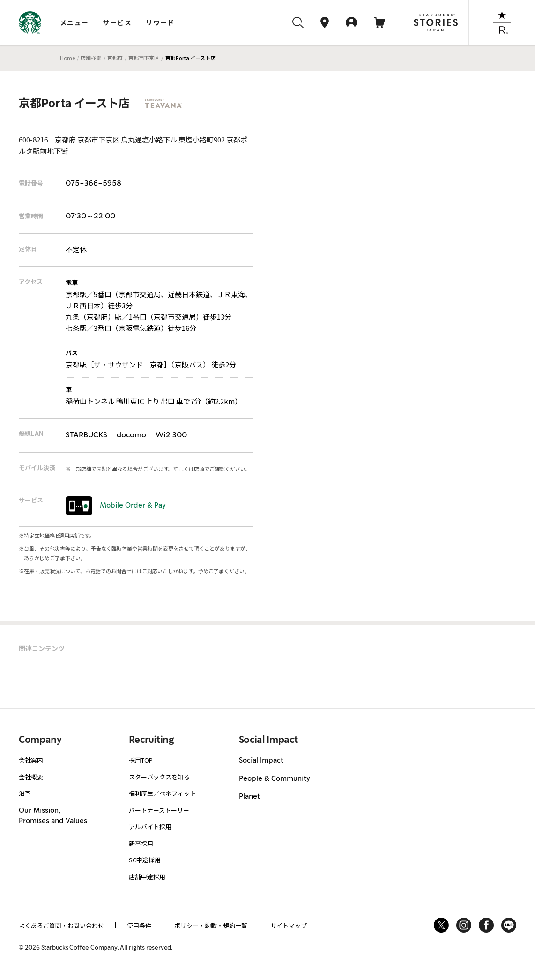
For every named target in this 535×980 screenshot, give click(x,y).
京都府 (115, 58)
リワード (160, 22)
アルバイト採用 (150, 827)
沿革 (25, 793)
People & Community (275, 779)
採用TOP (141, 760)
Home (67, 58)
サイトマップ (289, 925)
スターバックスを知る (159, 777)
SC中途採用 (145, 860)
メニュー (74, 22)
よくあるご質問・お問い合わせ (61, 925)
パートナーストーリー (159, 810)
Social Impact (261, 761)
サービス (118, 22)
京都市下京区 (144, 58)
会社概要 (31, 777)
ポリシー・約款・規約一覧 (211, 925)
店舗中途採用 (147, 877)
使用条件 (139, 925)
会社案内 (31, 760)
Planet (249, 797)
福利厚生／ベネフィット (162, 793)
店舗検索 (91, 58)
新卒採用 (141, 843)
